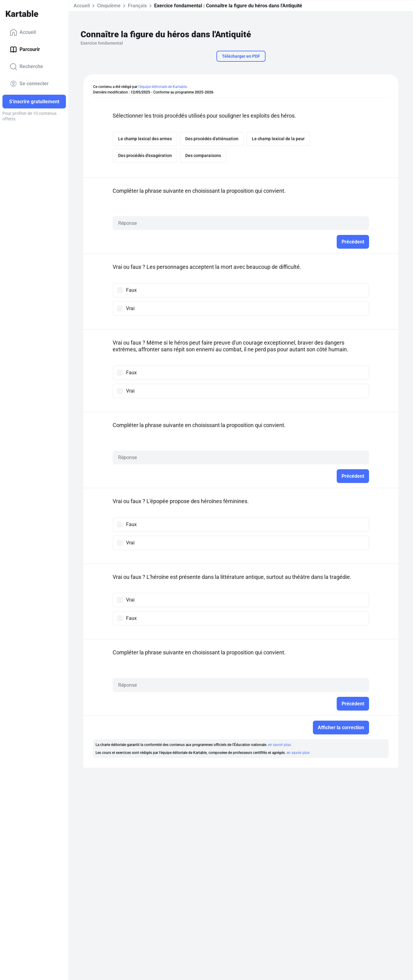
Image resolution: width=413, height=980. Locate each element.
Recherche (26, 67)
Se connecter (29, 84)
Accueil (23, 32)
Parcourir (25, 49)
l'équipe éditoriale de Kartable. (163, 87)
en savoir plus (279, 745)
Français (137, 6)
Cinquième (109, 6)
